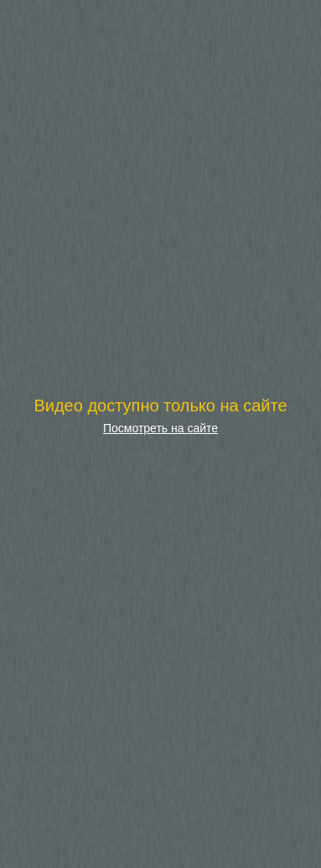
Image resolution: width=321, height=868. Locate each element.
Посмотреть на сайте (160, 428)
